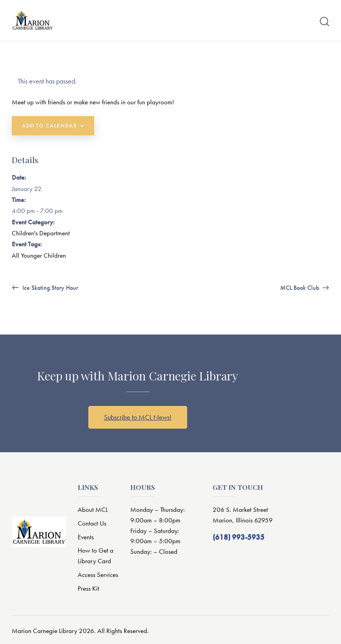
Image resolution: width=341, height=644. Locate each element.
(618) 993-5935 (239, 537)
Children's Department (41, 233)
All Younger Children (39, 255)
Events (86, 537)
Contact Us (92, 523)
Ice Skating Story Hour (49, 288)
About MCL (93, 509)
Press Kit (88, 589)
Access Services (98, 575)
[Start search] (325, 22)
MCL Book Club (300, 288)
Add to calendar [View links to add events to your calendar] (49, 126)
